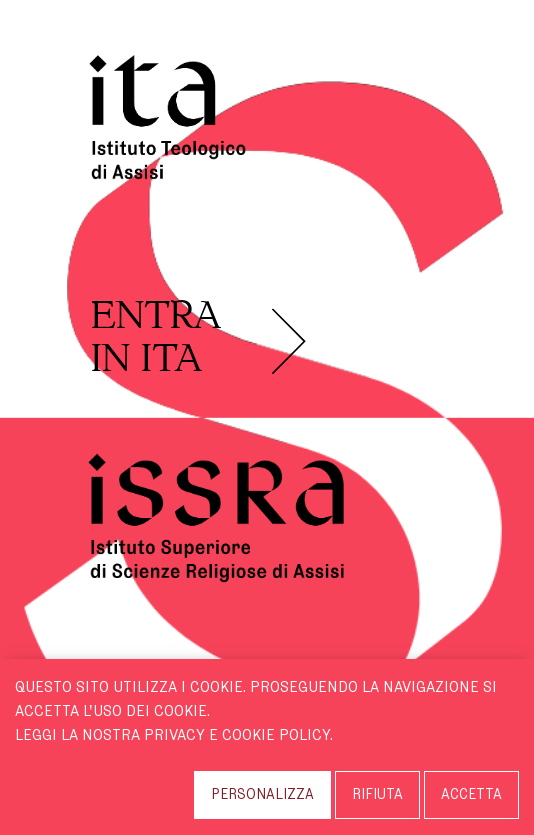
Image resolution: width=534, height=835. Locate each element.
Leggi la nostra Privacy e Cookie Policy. (174, 735)
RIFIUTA (377, 794)
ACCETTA (471, 794)
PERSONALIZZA (262, 794)
